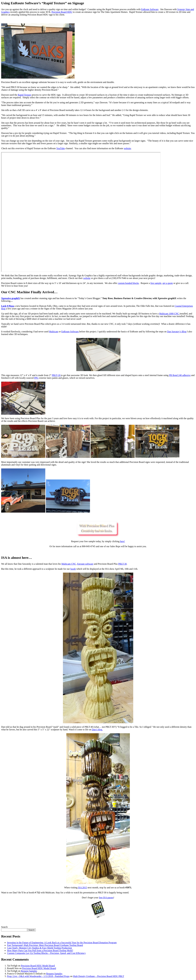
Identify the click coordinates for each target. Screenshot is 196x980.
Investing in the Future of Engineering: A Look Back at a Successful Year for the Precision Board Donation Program (62, 943)
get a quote (168, 283)
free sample (156, 283)
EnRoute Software (150, 9)
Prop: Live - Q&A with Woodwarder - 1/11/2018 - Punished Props (38, 976)
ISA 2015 (83, 888)
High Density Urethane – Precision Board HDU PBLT (98, 976)
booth (73, 569)
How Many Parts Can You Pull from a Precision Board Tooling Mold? (40, 951)
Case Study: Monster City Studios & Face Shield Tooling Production (39, 948)
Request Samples (29, 971)
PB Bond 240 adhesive (180, 375)
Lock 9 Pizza (8, 306)
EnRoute (70, 332)
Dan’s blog (97, 730)
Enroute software (85, 564)
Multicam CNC (69, 564)
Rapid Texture (24, 95)
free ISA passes (106, 898)
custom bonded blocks (128, 283)
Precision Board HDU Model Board (38, 966)
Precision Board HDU (62, 12)
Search (4, 927)
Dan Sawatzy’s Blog (177, 332)
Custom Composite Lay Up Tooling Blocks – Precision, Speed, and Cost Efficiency (46, 953)
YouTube (61, 148)
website (127, 148)
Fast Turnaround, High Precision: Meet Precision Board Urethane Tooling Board (45, 945)
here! (122, 541)
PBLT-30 (122, 564)
